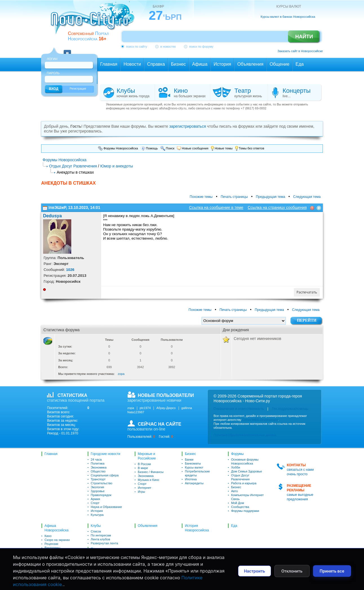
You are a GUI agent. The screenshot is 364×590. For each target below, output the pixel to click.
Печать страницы (234, 197)
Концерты (52, 560)
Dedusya (53, 216)
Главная (51, 454)
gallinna (187, 408)
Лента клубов (100, 539)
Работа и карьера (244, 483)
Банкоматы (193, 463)
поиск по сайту (136, 47)
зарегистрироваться (188, 126)
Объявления (147, 526)
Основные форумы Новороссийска (245, 461)
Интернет (145, 488)
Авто (234, 491)
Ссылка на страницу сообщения (277, 207)
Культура (97, 515)
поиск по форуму (201, 47)
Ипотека (191, 479)
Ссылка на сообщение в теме (216, 207)
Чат (94, 573)
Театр (49, 556)
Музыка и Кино (148, 480)
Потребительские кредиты (197, 473)
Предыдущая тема (270, 197)
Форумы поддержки (245, 511)
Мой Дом (238, 503)
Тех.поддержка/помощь (290, 409)
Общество (98, 471)
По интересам (101, 535)
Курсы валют (194, 467)
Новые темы (222, 148)
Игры (141, 492)
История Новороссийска (197, 528)
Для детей (52, 552)
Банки (189, 459)
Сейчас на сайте (103, 563)
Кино (48, 536)
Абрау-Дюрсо (166, 408)
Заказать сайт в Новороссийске (300, 51)
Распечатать (307, 292)
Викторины (52, 548)
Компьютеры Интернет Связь (247, 497)
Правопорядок (101, 495)
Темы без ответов (250, 148)
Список (96, 531)
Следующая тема (307, 197)
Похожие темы (201, 197)
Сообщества (240, 507)
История (97, 511)
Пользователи (102, 549)
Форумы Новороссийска (118, 148)
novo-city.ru (95, 22)
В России (144, 464)
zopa (121, 374)
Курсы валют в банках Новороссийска (288, 17)
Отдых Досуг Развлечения (73, 166)
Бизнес (190, 454)
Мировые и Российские (147, 456)
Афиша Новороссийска (56, 528)
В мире (143, 468)
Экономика (99, 467)
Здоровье (98, 491)
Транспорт (98, 479)
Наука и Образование (106, 507)
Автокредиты (194, 483)
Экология (97, 487)
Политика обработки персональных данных (245, 435)
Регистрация (78, 89)
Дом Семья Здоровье (247, 471)
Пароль (53, 73)
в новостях (168, 47)
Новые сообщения (193, 148)
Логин (52, 59)
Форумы (237, 454)
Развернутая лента (104, 543)
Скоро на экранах (57, 540)
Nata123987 (136, 412)
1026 (70, 270)
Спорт (95, 503)
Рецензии (51, 544)
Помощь (149, 148)
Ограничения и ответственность (239, 409)
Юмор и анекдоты (117, 166)
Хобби (236, 467)
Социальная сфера (105, 475)
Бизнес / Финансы (151, 472)
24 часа (96, 459)
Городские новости (106, 454)
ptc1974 (145, 408)
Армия (95, 499)
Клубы (49, 564)
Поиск (168, 148)
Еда (234, 526)
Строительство (102, 483)
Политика (98, 463)
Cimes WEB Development (260, 420)
